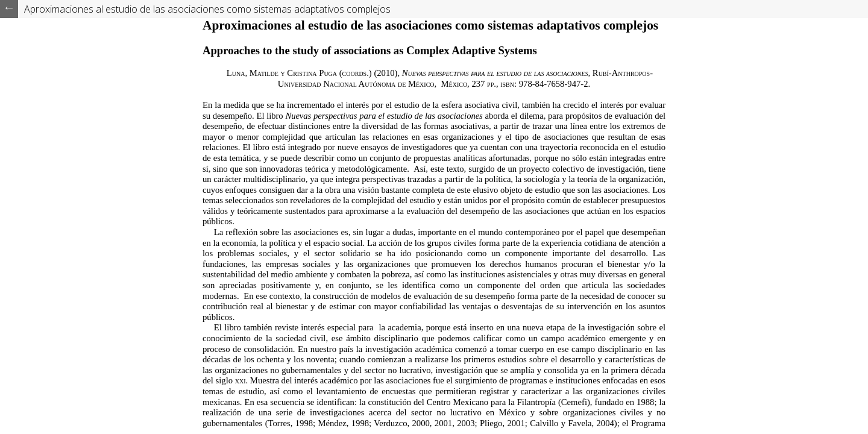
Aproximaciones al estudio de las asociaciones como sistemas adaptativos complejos (207, 9)
